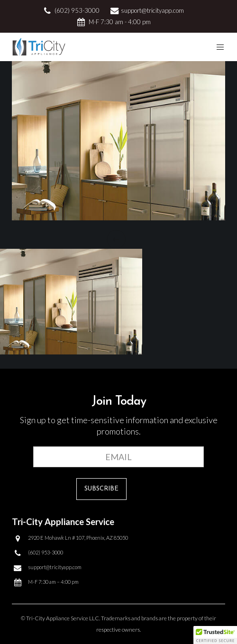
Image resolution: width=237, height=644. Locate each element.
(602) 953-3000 (77, 10)
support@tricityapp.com (152, 10)
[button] (215, 635)
